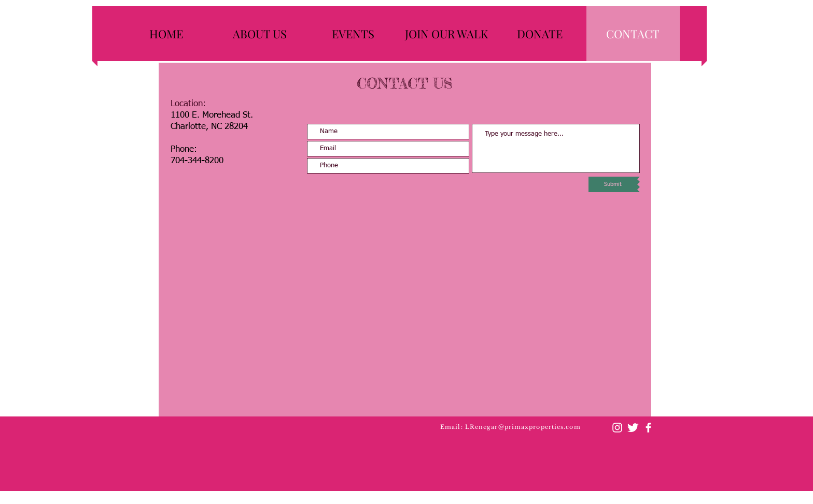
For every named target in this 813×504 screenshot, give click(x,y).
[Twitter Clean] (633, 428)
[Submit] (613, 184)
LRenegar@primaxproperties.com (523, 427)
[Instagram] (617, 428)
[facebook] (648, 428)
